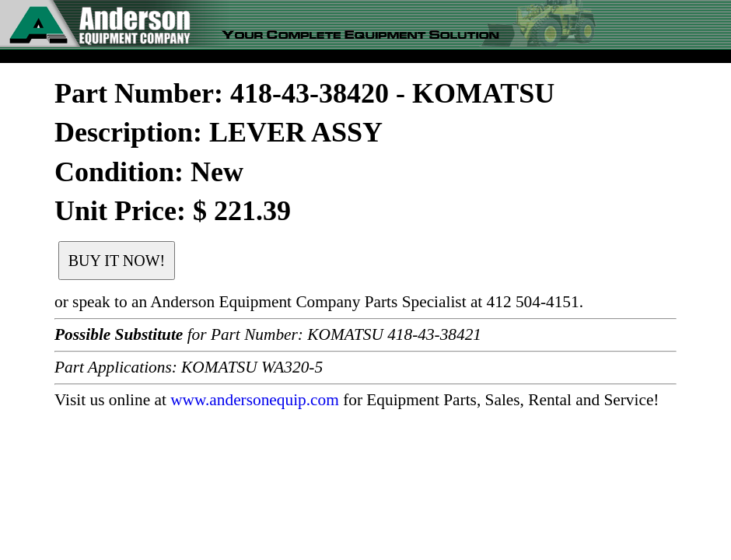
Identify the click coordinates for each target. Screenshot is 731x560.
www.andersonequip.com (255, 400)
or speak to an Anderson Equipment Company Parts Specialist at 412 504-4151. (319, 302)
